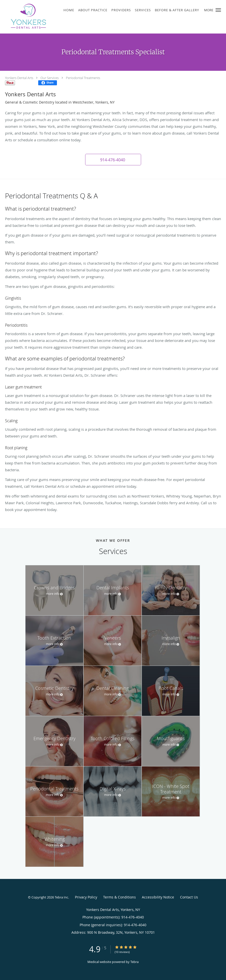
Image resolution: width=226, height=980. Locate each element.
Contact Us (189, 897)
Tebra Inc (61, 897)
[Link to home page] (28, 17)
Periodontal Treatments (83, 78)
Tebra (134, 962)
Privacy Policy (86, 897)
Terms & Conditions (119, 897)
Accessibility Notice (158, 897)
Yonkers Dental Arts (19, 78)
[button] (218, 10)
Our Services (50, 78)
